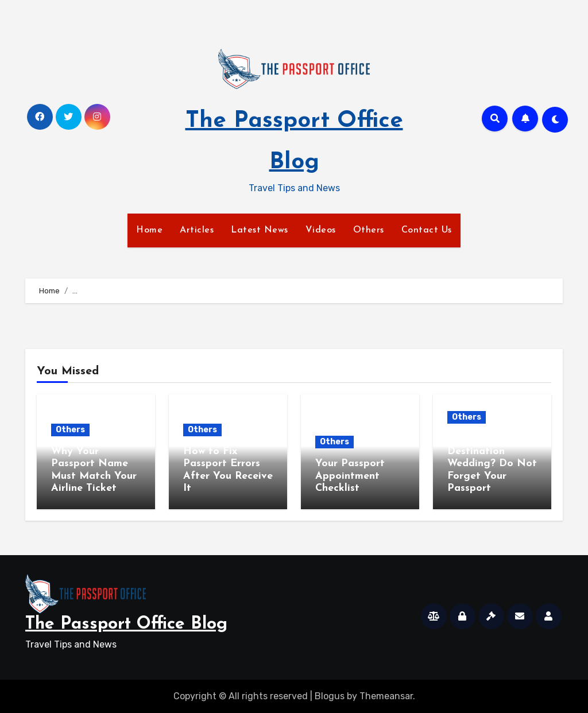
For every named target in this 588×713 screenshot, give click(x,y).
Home (149, 230)
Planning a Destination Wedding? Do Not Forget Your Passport (492, 464)
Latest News (260, 230)
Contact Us (427, 230)
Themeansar (386, 696)
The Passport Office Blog (126, 624)
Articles (197, 230)
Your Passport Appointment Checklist (350, 476)
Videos (321, 230)
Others (369, 230)
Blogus (330, 696)
